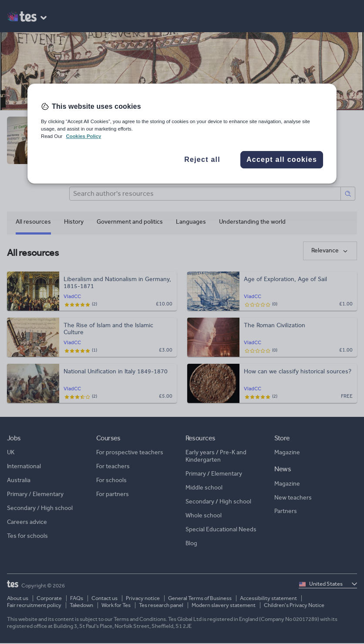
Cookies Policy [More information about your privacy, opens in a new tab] (83, 136)
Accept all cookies (282, 159)
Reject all (202, 159)
